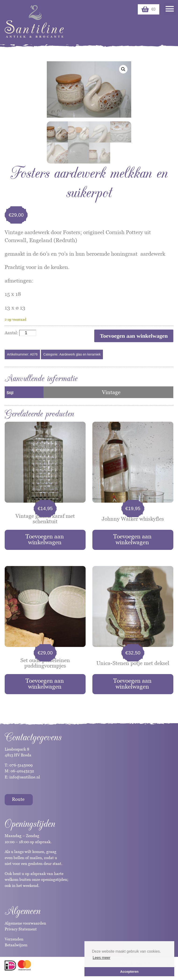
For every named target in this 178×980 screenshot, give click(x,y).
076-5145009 (21, 765)
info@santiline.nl (25, 777)
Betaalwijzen (16, 945)
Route (18, 799)
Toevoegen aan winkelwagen (134, 336)
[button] (123, 69)
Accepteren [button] (129, 972)
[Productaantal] (28, 333)
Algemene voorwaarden (25, 923)
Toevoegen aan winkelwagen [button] (45, 539)
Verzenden (14, 939)
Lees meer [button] (102, 958)
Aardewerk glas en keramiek (80, 354)
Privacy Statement (21, 929)
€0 (149, 9)
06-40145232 (22, 771)
